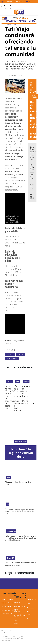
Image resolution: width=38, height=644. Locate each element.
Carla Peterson (17, 611)
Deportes (11, 603)
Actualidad (5, 606)
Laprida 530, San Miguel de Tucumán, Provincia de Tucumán (12, 638)
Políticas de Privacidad (8, 633)
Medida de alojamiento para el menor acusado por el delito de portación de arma (20, 511)
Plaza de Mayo (12, 359)
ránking (17, 381)
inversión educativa (21, 442)
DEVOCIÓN (26, 381)
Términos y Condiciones (8, 631)
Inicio (3, 599)
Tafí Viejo (10, 354)
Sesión (9, 477)
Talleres (20, 354)
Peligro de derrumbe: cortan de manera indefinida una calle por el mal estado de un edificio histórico (21, 538)
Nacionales (5, 610)
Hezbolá (17, 602)
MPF (8, 504)
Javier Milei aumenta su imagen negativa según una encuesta (20, 564)
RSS (28, 619)
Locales (4, 603)
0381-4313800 (6, 640)
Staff (28, 604)
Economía (5, 614)
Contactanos (31, 599)
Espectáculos (12, 606)
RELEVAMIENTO (11, 558)
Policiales (11, 599)
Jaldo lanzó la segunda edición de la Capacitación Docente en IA (21, 456)
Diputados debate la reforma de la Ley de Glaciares (20, 483)
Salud (10, 614)
